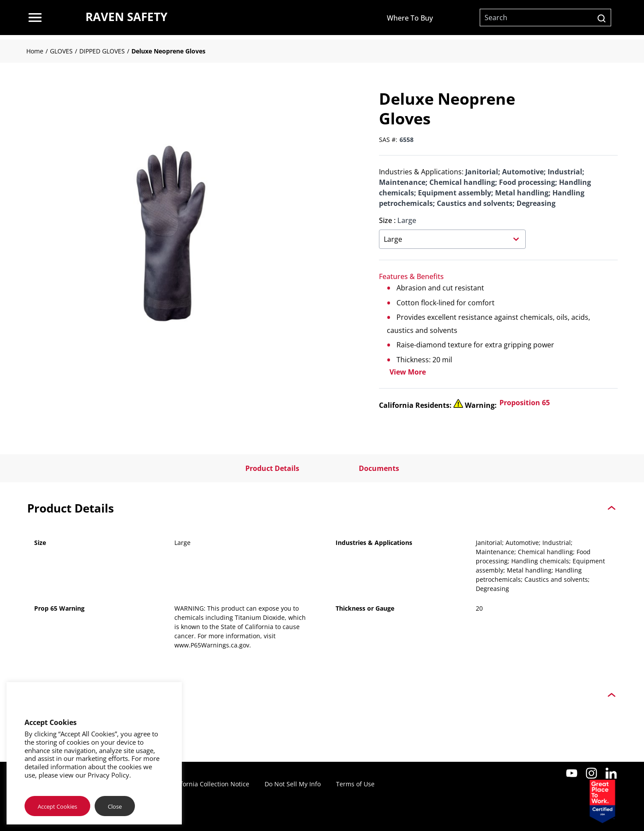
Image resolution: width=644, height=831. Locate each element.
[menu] (35, 18)
